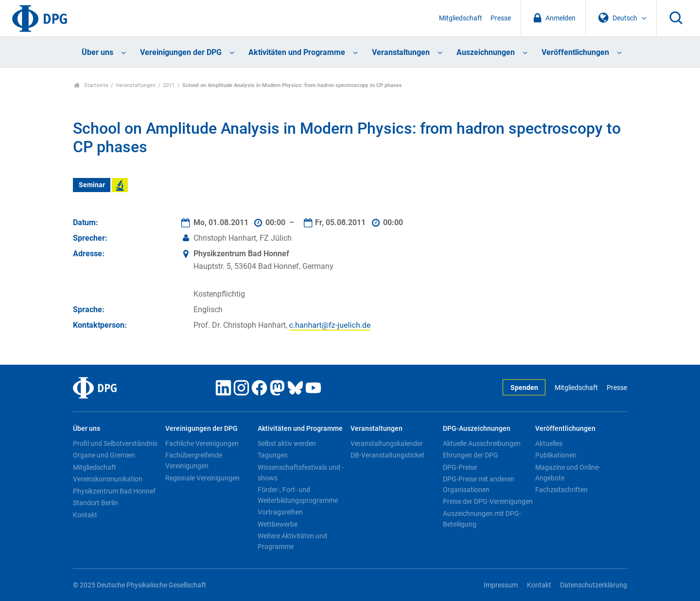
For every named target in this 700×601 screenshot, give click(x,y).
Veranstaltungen (401, 52)
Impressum (501, 585)
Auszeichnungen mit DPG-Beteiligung (482, 519)
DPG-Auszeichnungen (477, 429)
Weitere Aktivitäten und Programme (292, 541)
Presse (501, 18)
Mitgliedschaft (461, 18)
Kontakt (85, 515)
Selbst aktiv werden (287, 443)
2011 (169, 85)
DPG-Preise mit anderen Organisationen (479, 484)
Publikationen (556, 455)
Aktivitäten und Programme (297, 52)
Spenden (524, 388)
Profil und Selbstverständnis (115, 443)
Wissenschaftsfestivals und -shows (301, 473)
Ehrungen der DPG (471, 455)
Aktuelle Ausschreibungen (482, 443)
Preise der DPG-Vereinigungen (488, 501)
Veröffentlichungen (575, 52)
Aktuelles (549, 443)
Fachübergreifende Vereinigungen (194, 460)
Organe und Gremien (104, 455)
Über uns (97, 52)
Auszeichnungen (486, 52)
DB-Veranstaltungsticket (387, 455)
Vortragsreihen (280, 512)
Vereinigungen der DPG (181, 52)
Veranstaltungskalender (387, 443)
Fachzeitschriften (561, 490)
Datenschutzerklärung (594, 585)
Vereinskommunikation (108, 479)
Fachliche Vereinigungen (202, 443)
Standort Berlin (96, 503)
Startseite (91, 85)
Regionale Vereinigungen (202, 478)
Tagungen (273, 455)
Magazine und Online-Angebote (568, 473)
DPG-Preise (460, 467)
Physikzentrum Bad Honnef (114, 491)
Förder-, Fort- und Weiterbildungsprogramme (298, 495)
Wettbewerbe (278, 524)
